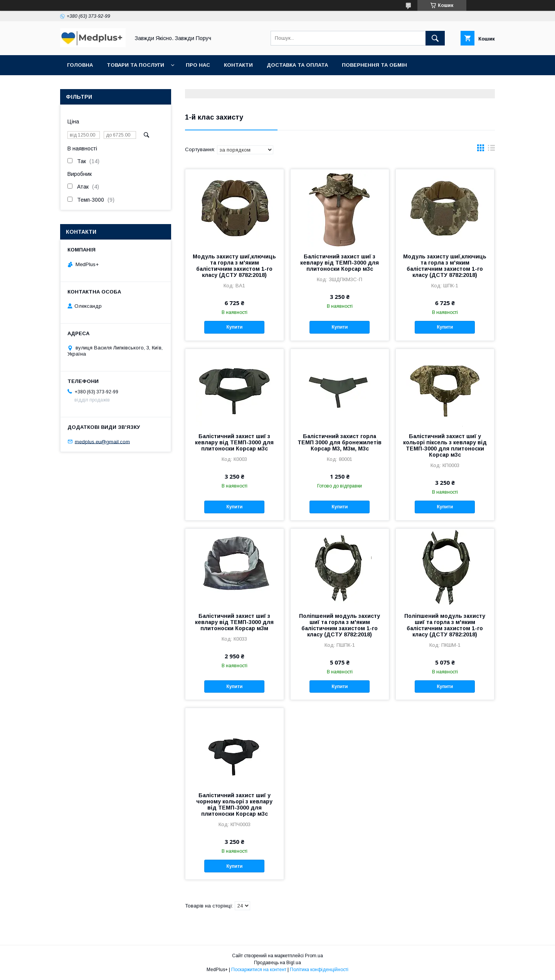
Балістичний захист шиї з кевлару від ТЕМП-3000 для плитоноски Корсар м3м (234, 622)
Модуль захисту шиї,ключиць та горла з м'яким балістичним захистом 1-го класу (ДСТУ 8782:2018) (234, 266)
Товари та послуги (135, 65)
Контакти (238, 65)
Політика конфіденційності (319, 970)
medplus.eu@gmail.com (102, 441)
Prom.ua (314, 956)
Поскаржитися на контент (259, 970)
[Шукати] (435, 38)
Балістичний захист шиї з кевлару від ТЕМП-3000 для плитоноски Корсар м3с (340, 263)
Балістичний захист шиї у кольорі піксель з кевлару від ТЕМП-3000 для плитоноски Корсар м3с (445, 445)
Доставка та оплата (297, 65)
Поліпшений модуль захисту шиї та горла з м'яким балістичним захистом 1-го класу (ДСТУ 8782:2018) (340, 625)
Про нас (198, 65)
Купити (234, 327)
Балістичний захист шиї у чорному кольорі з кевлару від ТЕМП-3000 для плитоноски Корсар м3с (234, 805)
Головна (80, 65)
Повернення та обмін (374, 65)
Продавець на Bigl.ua (277, 963)
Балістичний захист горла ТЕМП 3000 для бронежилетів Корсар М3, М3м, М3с (340, 442)
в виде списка (491, 150)
